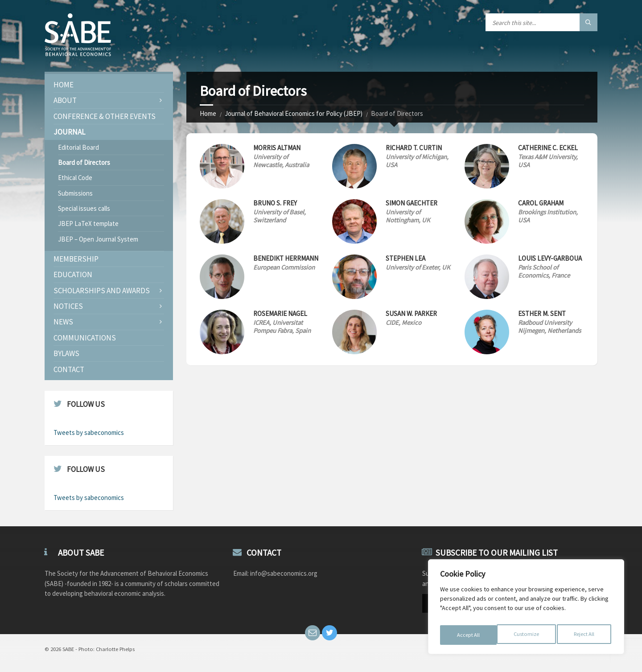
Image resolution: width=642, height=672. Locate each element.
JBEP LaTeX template (88, 223)
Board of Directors (84, 162)
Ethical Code (75, 178)
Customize (469, 635)
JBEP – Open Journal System (98, 239)
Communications (85, 338)
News (63, 322)
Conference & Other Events (105, 116)
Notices (68, 306)
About (65, 100)
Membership (76, 259)
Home (208, 113)
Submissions (75, 193)
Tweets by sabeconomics (89, 432)
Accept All (584, 635)
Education (73, 275)
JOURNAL (69, 132)
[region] (526, 609)
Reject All (527, 635)
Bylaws (66, 353)
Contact (69, 369)
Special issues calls (84, 208)
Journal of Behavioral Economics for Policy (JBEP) (294, 113)
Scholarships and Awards (102, 291)
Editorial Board (78, 147)
